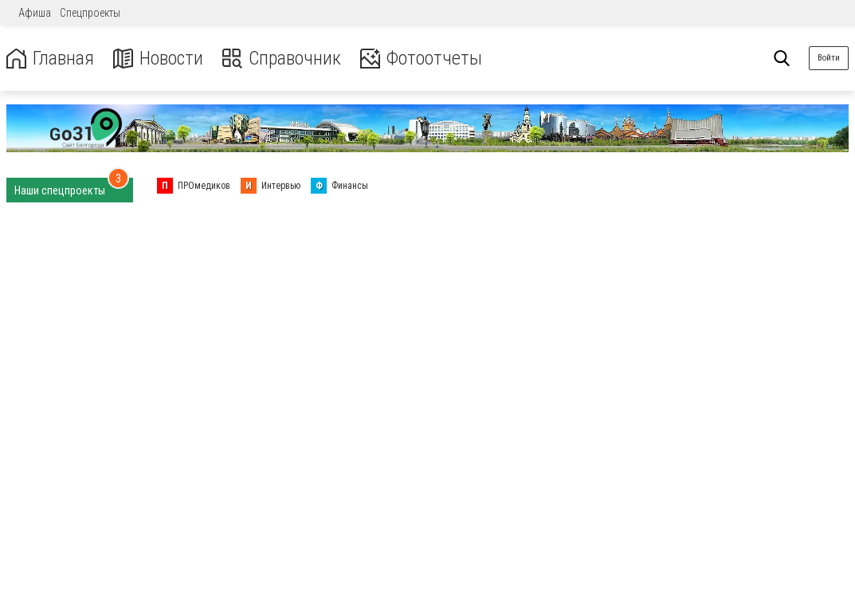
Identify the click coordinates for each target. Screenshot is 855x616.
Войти (829, 58)
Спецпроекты (90, 13)
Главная (50, 59)
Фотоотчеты (421, 59)
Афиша (35, 13)
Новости (158, 59)
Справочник (282, 59)
